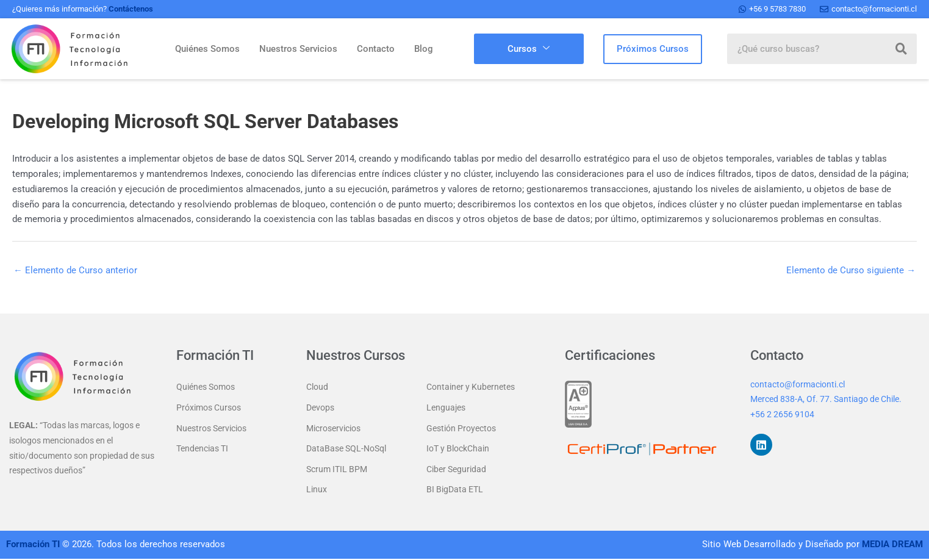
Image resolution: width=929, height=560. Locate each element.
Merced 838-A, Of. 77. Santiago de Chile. (826, 400)
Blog (424, 49)
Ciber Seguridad (456, 470)
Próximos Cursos (209, 408)
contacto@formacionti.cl (798, 384)
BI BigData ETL (455, 491)
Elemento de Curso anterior (75, 270)
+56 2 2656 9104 (782, 415)
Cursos (529, 49)
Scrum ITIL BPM (337, 470)
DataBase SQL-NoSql (346, 450)
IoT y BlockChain (458, 450)
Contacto (376, 49)
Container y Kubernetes (471, 387)
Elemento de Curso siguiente (851, 270)
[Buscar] (902, 49)
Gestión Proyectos (461, 429)
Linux (317, 491)
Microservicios (333, 429)
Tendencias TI (202, 450)
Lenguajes (446, 408)
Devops (320, 408)
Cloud (317, 387)
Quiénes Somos (207, 49)
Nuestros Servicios (298, 49)
